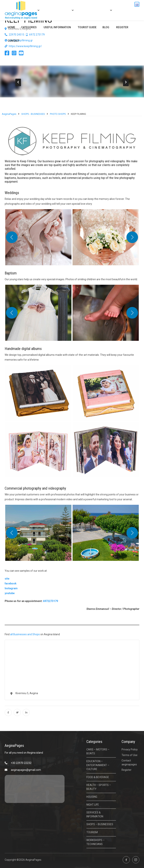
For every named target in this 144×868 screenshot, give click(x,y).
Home (11, 27)
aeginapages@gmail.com (26, 770)
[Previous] (12, 237)
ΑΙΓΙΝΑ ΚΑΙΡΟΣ (35, 789)
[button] (36, 237)
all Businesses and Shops (25, 634)
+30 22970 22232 (21, 763)
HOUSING (92, 797)
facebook (11, 583)
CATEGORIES (29, 27)
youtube (10, 593)
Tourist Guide (87, 27)
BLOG (106, 27)
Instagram (11, 588)
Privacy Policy (130, 749)
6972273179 (50, 601)
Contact (13, 41)
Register (122, 27)
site (7, 579)
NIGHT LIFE (93, 805)
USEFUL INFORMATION (57, 27)
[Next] (132, 237)
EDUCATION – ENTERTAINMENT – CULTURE (98, 765)
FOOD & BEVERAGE (98, 777)
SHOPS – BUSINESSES (100, 824)
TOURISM (92, 832)
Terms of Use (130, 755)
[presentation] (18, 82)
